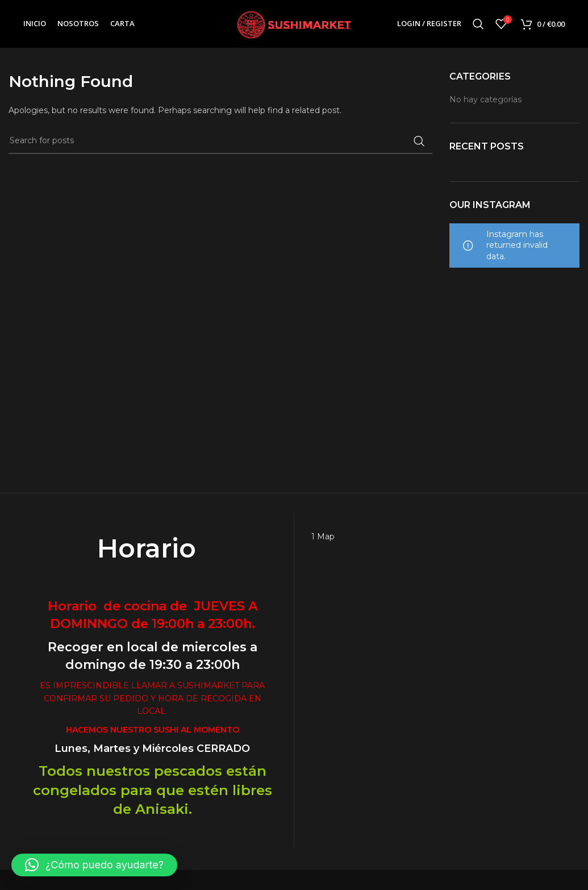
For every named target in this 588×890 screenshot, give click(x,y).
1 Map (323, 537)
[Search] (478, 24)
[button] (94, 865)
